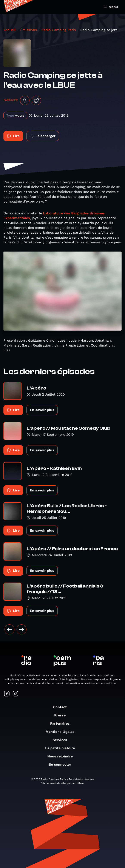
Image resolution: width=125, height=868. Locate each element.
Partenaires (62, 723)
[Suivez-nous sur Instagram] (15, 694)
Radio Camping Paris (59, 30)
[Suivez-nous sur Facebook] (7, 694)
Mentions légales (62, 732)
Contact (62, 707)
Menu (111, 7)
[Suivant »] (22, 629)
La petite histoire (62, 748)
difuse (80, 783)
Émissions (29, 30)
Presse (62, 715)
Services (62, 740)
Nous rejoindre (62, 756)
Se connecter (62, 764)
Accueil (10, 30)
